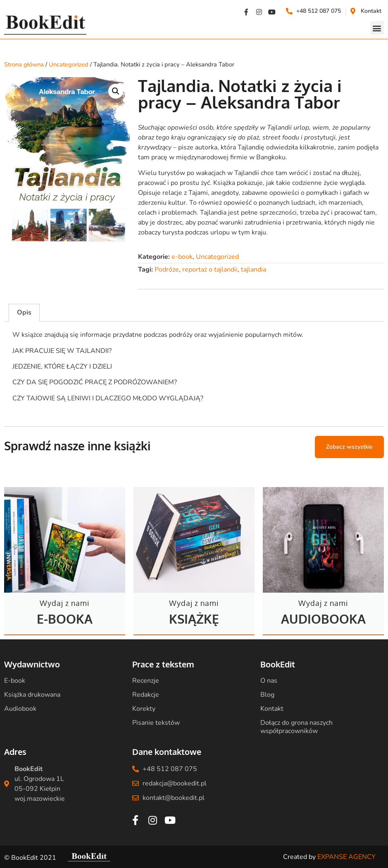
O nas (269, 681)
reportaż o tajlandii (210, 270)
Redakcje (146, 695)
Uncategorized (69, 64)
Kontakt (272, 709)
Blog (267, 695)
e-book (182, 257)
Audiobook (20, 709)
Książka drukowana (32, 695)
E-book (15, 681)
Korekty (144, 709)
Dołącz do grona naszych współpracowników (296, 727)
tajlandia (254, 270)
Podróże (167, 270)
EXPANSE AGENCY (346, 857)
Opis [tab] (24, 312)
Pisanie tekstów (156, 723)
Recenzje (146, 681)
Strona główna (24, 64)
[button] (377, 28)
